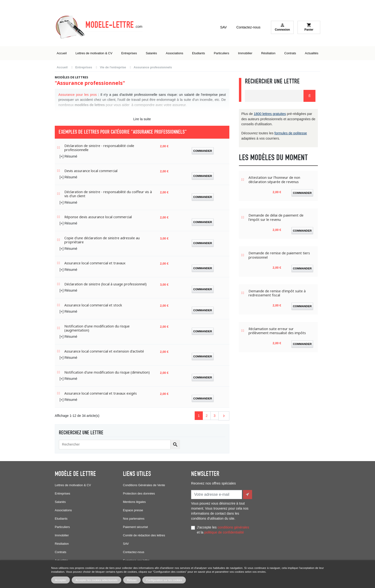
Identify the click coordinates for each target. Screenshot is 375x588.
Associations (63, 510)
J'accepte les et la (223, 529)
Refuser (132, 580)
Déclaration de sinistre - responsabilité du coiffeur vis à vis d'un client (108, 194)
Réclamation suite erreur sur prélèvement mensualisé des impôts (277, 331)
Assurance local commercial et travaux (95, 263)
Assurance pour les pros (78, 95)
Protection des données (139, 493)
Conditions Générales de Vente (144, 485)
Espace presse (133, 510)
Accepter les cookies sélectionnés (97, 580)
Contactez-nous (248, 27)
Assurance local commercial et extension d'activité (104, 351)
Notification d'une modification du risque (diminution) (107, 372)
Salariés (60, 502)
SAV (223, 27)
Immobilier (62, 535)
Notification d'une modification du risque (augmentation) (97, 328)
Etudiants (61, 519)
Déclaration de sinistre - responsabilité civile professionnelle (99, 148)
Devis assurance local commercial (91, 171)
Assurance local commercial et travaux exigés (101, 393)
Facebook (196, 553)
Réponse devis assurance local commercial (98, 217)
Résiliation (62, 544)
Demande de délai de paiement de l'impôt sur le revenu (276, 217)
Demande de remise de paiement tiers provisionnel (279, 255)
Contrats (61, 552)
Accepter (61, 580)
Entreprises (62, 493)
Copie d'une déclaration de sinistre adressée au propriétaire (102, 240)
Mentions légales (134, 502)
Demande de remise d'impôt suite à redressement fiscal (277, 293)
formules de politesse (291, 133)
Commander (203, 151)
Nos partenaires (134, 519)
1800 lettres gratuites (270, 114)
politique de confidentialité (224, 531)
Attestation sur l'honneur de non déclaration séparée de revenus (274, 180)
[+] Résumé (68, 156)
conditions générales (233, 526)
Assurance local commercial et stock (93, 305)
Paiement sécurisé (135, 527)
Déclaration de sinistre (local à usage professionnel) (105, 284)
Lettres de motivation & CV (73, 485)
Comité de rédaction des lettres (144, 535)
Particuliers (62, 527)
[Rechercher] (115, 445)
